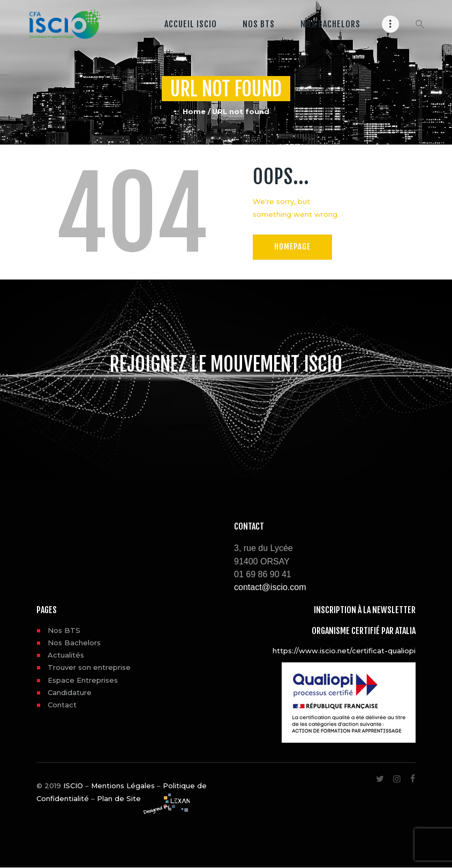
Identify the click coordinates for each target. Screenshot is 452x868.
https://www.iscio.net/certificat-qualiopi (344, 651)
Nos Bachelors (74, 643)
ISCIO (73, 786)
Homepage (292, 247)
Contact (62, 705)
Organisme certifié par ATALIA (364, 631)
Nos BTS (64, 630)
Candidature (70, 692)
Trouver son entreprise (89, 667)
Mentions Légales (123, 786)
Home (194, 111)
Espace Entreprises (83, 680)
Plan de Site (119, 798)
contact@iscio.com (270, 587)
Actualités (66, 655)
